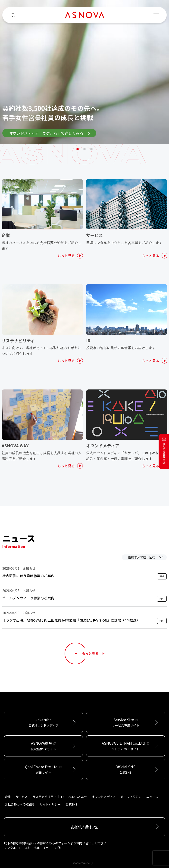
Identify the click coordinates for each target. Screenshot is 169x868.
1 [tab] (78, 149)
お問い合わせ (84, 827)
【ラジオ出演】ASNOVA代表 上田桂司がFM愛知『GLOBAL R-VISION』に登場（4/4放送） (71, 620)
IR (62, 797)
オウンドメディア (104, 797)
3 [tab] (91, 149)
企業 (8, 797)
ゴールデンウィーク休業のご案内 (28, 598)
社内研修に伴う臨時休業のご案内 (28, 576)
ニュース (152, 797)
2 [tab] (84, 149)
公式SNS (71, 804)
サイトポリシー (50, 804)
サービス (22, 797)
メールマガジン (131, 797)
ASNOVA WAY (78, 797)
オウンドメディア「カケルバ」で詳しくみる (50, 133)
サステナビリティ (44, 797)
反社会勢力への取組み (20, 804)
